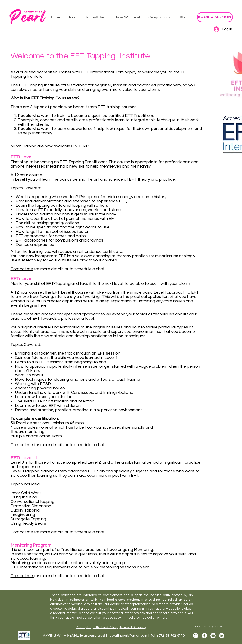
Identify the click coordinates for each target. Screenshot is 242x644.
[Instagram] (196, 636)
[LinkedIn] (222, 636)
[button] (73, 17)
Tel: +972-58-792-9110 (167, 636)
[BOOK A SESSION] (215, 17)
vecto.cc (219, 627)
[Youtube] (213, 636)
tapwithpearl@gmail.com (128, 636)
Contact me (22, 269)
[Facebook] (204, 636)
